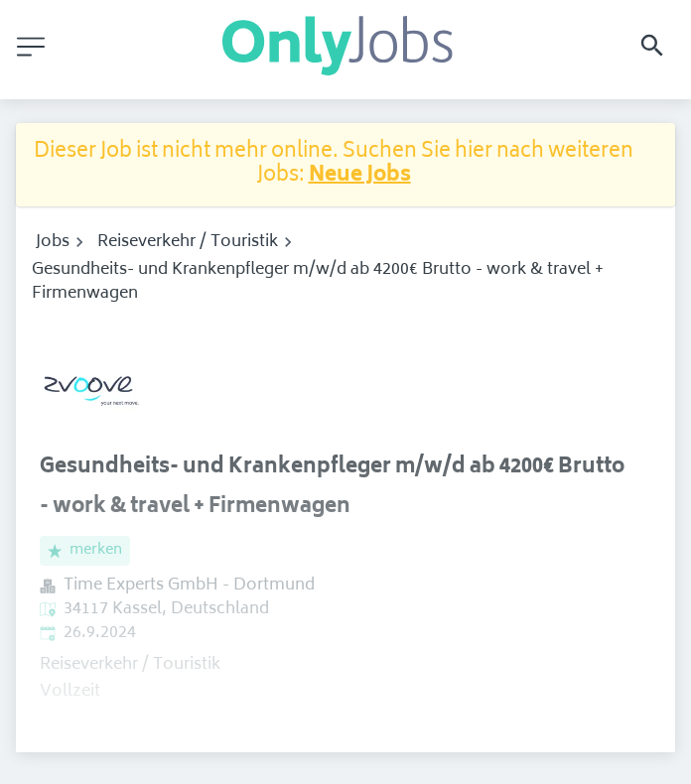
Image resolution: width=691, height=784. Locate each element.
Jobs (53, 242)
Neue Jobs (360, 176)
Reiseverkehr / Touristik (188, 242)
